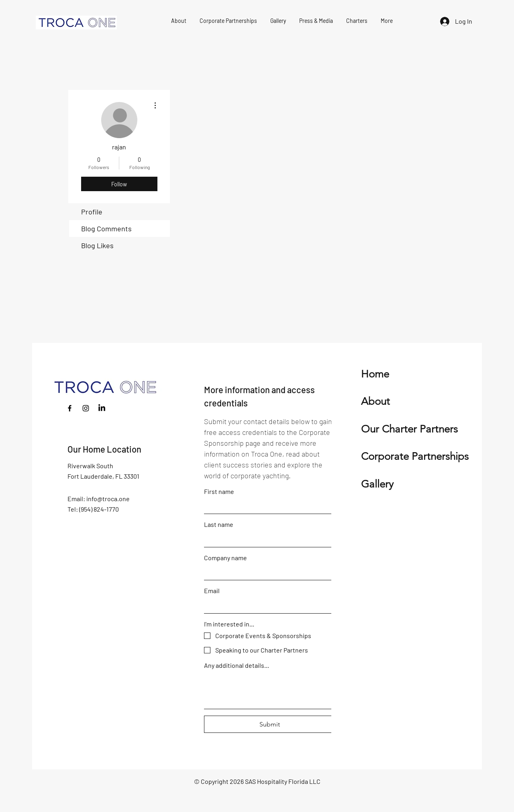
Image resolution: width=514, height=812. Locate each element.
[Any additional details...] (270, 691)
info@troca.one (108, 499)
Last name (219, 524)
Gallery (377, 484)
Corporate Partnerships (415, 456)
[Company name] (267, 572)
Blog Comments (106, 229)
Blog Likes (97, 245)
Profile (92, 212)
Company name (225, 558)
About (375, 401)
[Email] (267, 605)
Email (212, 591)
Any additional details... (237, 665)
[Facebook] (70, 408)
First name (219, 491)
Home (375, 374)
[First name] (267, 506)
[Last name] (267, 539)
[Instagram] (86, 408)
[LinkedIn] (102, 408)
